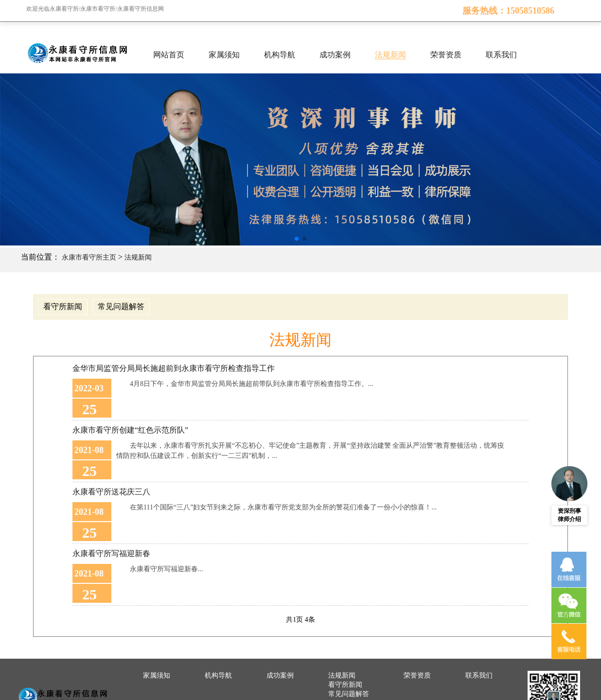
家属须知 (224, 55)
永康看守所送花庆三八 (111, 492)
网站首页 (169, 55)
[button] (297, 239)
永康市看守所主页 (89, 257)
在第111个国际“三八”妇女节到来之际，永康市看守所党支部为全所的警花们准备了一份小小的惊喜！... (283, 507)
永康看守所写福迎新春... (167, 569)
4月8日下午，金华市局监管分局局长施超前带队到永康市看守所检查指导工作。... (252, 384)
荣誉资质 (446, 55)
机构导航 (280, 55)
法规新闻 (390, 55)
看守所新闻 (63, 306)
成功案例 (335, 55)
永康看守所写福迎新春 (111, 553)
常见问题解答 (121, 306)
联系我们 (501, 55)
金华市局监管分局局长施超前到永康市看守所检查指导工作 (174, 368)
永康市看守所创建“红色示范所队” (130, 430)
